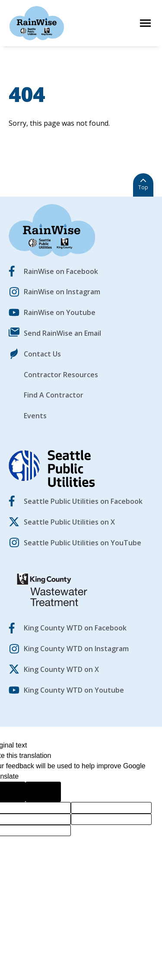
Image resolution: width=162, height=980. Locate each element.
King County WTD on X (61, 669)
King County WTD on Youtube (74, 690)
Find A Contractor (54, 395)
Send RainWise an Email (62, 333)
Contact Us (42, 354)
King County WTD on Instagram (76, 649)
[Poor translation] (43, 792)
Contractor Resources (61, 375)
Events (35, 416)
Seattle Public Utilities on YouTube (83, 543)
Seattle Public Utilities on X (69, 522)
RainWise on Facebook (61, 271)
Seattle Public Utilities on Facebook (83, 501)
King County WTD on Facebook (75, 628)
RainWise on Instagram (62, 292)
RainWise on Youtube (60, 312)
